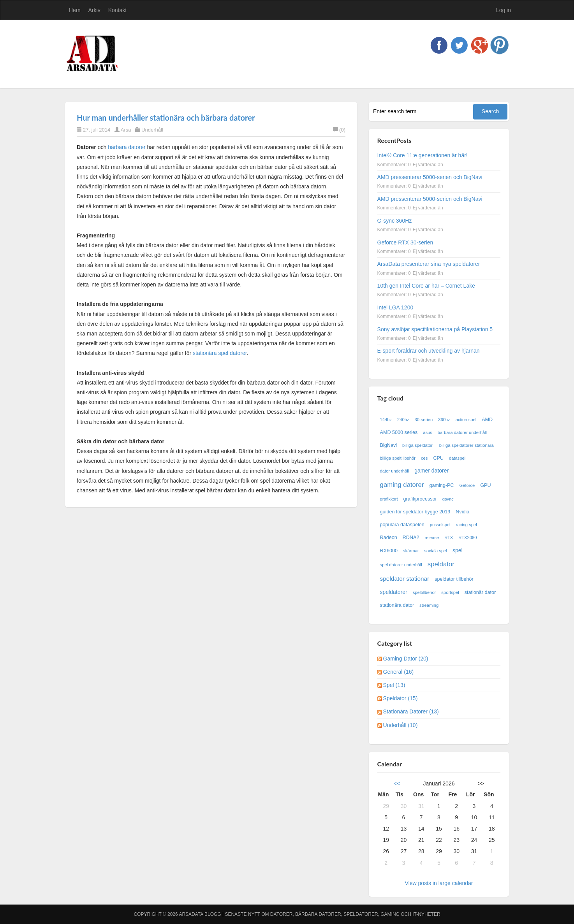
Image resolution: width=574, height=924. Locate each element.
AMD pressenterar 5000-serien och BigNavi (430, 177)
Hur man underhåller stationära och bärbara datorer (166, 118)
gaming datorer (402, 485)
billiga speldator (418, 445)
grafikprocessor (420, 499)
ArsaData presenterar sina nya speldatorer (429, 264)
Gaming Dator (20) (406, 659)
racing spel (467, 525)
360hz (444, 420)
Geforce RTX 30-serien (405, 242)
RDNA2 (411, 538)
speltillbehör (424, 592)
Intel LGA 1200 (395, 307)
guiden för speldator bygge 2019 (415, 512)
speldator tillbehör (454, 579)
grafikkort (389, 499)
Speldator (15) (401, 698)
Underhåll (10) (401, 725)
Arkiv (94, 10)
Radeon (389, 538)
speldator (441, 564)
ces (424, 458)
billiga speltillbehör (398, 458)
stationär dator (480, 592)
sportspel (450, 592)
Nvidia (462, 512)
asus (428, 432)
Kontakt (117, 10)
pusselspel (440, 525)
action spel (466, 420)
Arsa (126, 130)
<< (397, 783)
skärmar (411, 551)
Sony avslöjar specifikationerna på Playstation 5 (435, 329)
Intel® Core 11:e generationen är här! (423, 155)
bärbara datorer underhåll (462, 432)
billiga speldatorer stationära (467, 445)
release (432, 538)
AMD (487, 420)
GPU (485, 485)
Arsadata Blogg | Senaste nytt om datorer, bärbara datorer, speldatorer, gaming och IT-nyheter (309, 914)
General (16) (399, 672)
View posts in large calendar (439, 883)
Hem (75, 10)
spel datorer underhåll (401, 565)
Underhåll (152, 130)
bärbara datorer (127, 147)
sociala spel (436, 551)
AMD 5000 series (399, 432)
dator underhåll (395, 471)
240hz (403, 420)
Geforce (467, 485)
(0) (339, 130)
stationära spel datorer (220, 353)
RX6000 (389, 551)
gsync (448, 499)
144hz (386, 420)
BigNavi (388, 445)
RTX (449, 538)
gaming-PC (441, 485)
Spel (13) (394, 685)
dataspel (457, 458)
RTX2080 (467, 538)
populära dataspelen (402, 525)
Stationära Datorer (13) (411, 711)
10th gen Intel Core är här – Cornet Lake (426, 286)
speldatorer (394, 592)
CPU (438, 458)
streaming (429, 605)
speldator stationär (405, 579)
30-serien (424, 420)
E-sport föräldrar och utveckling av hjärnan (429, 351)
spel (458, 550)
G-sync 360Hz (395, 221)
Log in (504, 10)
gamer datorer (431, 471)
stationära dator (397, 605)
